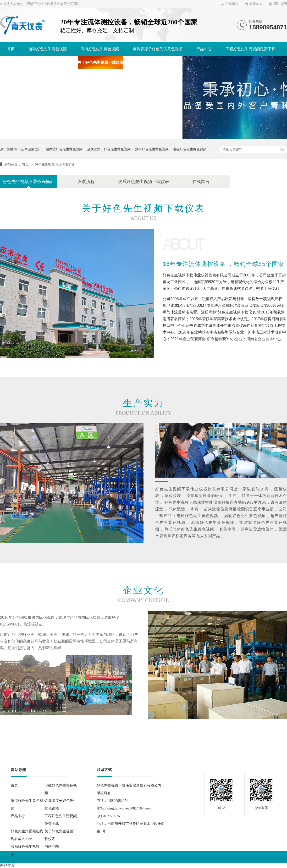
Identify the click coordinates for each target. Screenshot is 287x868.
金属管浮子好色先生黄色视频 (158, 49)
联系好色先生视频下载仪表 (143, 182)
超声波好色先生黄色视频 (64, 149)
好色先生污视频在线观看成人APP (35, 62)
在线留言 (232, 4)
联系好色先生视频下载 (156, 62)
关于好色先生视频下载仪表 (100, 62)
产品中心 (204, 49)
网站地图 (280, 4)
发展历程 (86, 182)
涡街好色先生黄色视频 (100, 49)
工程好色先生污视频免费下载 (250, 49)
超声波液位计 (31, 149)
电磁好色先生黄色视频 (48, 49)
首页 (11, 49)
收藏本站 (256, 4)
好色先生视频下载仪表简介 (55, 164)
